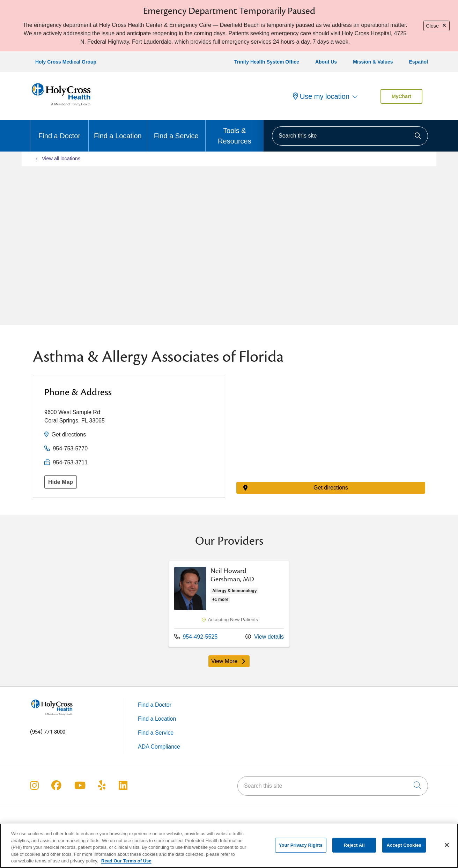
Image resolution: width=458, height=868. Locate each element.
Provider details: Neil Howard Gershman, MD (229, 604)
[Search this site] (350, 136)
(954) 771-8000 (48, 732)
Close (437, 26)
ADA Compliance (159, 747)
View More (230, 663)
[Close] (447, 845)
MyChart (401, 96)
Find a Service (176, 130)
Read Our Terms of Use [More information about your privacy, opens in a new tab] (126, 861)
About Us (326, 62)
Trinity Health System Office (267, 62)
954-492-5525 (196, 636)
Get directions (69, 435)
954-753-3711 (70, 462)
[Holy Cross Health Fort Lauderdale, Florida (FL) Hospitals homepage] (61, 107)
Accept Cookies (404, 845)
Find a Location (118, 130)
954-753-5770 (70, 448)
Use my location (321, 96)
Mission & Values (373, 62)
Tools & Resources (235, 133)
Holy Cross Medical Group (66, 62)
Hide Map (61, 482)
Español (419, 62)
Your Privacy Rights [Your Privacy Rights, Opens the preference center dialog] (301, 845)
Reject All (354, 845)
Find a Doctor (59, 130)
